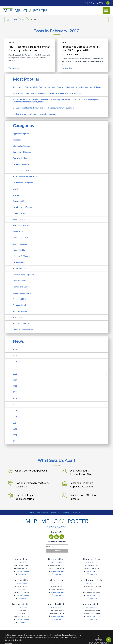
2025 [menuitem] (15, 355)
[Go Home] (8, 20)
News (16, 20)
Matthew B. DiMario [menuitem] (21, 256)
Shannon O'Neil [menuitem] (19, 299)
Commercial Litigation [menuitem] (22, 152)
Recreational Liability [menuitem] (22, 287)
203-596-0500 (92, 607)
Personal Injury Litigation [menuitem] (23, 275)
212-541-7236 (21, 607)
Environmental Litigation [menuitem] (23, 183)
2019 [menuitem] (15, 392)
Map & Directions (23, 571)
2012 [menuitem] (15, 435)
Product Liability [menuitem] (20, 281)
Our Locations (43, 512)
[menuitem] (32, 512)
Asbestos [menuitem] (17, 140)
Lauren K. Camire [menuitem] (20, 244)
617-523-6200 (95, 3)
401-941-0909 (56, 607)
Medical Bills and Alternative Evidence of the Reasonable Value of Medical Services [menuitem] (47, 93)
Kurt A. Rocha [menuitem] (19, 232)
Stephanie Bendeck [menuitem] (21, 305)
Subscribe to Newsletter (57, 542)
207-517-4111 (56, 583)
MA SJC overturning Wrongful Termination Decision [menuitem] (34, 114)
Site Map (66, 512)
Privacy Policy (78, 512)
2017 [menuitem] (15, 405)
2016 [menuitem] (15, 411)
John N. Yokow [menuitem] (19, 219)
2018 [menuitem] (15, 398)
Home (32, 512)
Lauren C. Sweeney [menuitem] (21, 238)
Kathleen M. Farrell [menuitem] (21, 226)
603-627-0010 (92, 583)
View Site (22, 574)
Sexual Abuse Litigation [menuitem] (22, 293)
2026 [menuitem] (15, 349)
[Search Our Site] (108, 3)
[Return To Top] (109, 640)
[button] (106, 11)
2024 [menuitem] (15, 362)
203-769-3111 (21, 583)
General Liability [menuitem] (20, 201)
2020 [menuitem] (15, 386)
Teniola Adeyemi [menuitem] (20, 311)
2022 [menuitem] (15, 374)
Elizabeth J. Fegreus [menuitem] (21, 164)
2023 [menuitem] (15, 368)
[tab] (107, 349)
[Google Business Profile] (51, 537)
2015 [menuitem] (15, 417)
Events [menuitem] (16, 189)
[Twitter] (62, 537)
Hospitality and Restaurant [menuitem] (24, 207)
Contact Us (55, 512)
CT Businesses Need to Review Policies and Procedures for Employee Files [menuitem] (44, 108)
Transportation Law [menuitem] (21, 323)
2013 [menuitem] (15, 429)
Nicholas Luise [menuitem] (19, 262)
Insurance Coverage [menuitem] (21, 213)
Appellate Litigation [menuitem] (21, 134)
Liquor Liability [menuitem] (19, 250)
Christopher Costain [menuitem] (21, 146)
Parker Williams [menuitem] (19, 268)
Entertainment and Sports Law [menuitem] (25, 177)
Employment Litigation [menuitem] (22, 170)
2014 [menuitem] (15, 423)
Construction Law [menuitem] (20, 158)
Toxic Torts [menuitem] (18, 317)
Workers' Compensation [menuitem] (23, 330)
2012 (24, 20)
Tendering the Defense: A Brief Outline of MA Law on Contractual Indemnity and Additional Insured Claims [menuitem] (57, 87)
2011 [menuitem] (15, 441)
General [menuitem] (16, 195)
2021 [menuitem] (15, 380)
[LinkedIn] (56, 537)
